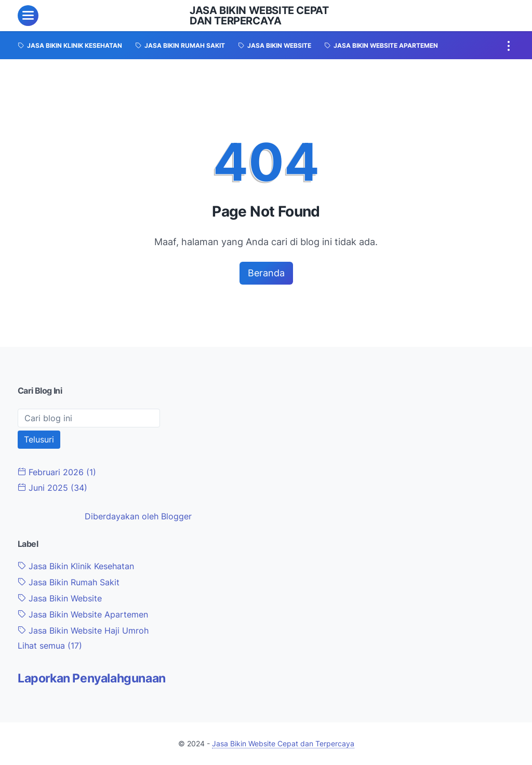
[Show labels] (50, 646)
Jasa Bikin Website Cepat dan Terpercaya (259, 16)
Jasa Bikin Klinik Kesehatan (76, 566)
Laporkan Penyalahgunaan (92, 678)
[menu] (28, 16)
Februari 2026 (57, 472)
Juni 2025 (52, 488)
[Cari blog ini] (89, 418)
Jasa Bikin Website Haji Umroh (83, 630)
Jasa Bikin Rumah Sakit (69, 582)
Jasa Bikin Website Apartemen (83, 614)
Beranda (266, 273)
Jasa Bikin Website (60, 598)
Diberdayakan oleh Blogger (138, 516)
